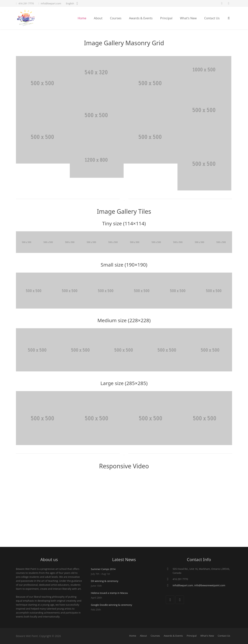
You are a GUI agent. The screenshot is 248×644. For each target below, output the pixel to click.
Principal (191, 636)
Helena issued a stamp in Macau (109, 593)
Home (133, 636)
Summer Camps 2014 (103, 569)
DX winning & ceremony (105, 581)
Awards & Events (173, 636)
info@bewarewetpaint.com (210, 585)
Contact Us (224, 636)
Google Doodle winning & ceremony (111, 605)
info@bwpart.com (51, 3)
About (143, 636)
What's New (207, 636)
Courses (155, 636)
